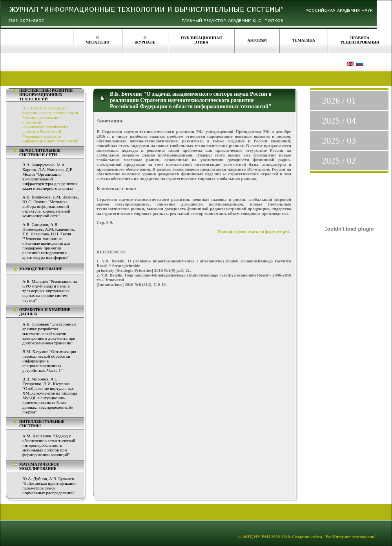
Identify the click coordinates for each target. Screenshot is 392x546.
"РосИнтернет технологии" (349, 537)
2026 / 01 (339, 101)
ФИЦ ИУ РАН (256, 537)
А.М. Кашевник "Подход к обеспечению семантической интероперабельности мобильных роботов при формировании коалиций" (49, 445)
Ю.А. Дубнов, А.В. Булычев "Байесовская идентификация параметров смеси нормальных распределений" (49, 486)
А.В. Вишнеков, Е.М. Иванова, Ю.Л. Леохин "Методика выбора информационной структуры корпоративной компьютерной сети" (51, 206)
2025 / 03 (339, 141)
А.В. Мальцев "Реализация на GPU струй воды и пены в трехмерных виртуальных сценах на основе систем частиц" (50, 291)
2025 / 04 (339, 121)
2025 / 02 (339, 161)
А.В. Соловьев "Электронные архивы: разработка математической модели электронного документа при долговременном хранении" (49, 333)
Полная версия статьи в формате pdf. (254, 231)
